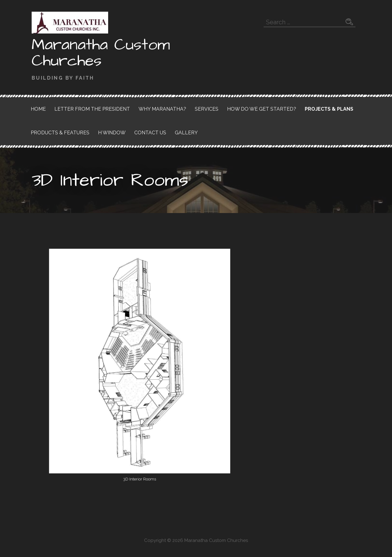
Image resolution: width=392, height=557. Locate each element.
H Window (112, 133)
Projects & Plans (329, 109)
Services (207, 109)
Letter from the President (92, 109)
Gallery (186, 133)
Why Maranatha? (162, 109)
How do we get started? (262, 109)
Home (38, 109)
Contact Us (150, 133)
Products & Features (60, 133)
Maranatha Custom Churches (101, 53)
